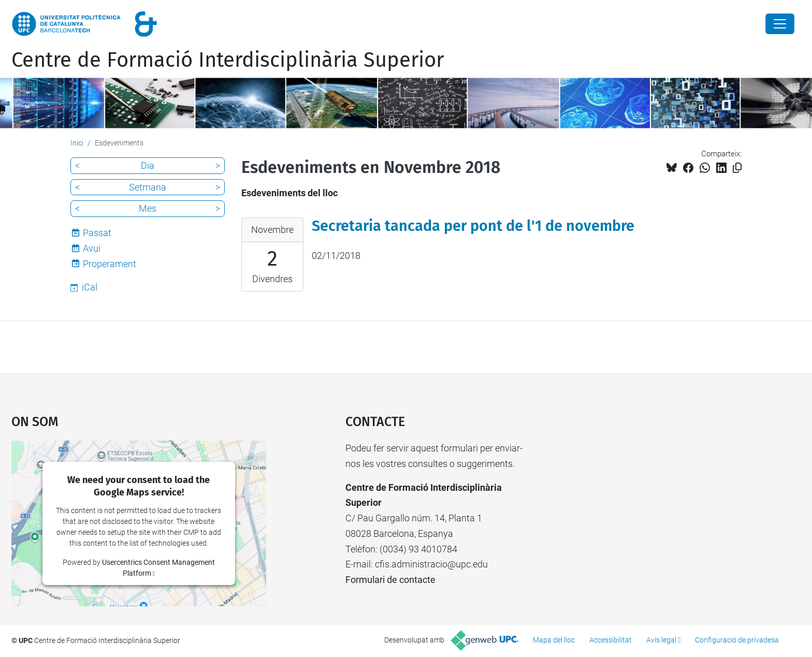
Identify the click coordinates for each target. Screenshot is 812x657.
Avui (92, 248)
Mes (148, 208)
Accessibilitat (611, 640)
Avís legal (661, 640)
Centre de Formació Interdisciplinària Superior (228, 60)
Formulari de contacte (390, 580)
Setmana (148, 187)
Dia (148, 165)
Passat (97, 233)
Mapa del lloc (554, 640)
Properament (110, 264)
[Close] (780, 24)
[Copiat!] (737, 168)
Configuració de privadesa (737, 640)
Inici (77, 143)
